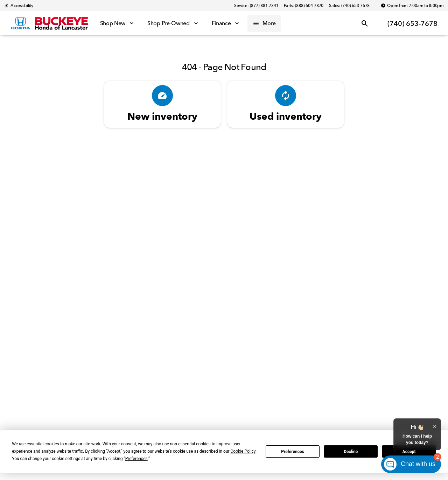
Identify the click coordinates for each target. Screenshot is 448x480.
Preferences (293, 452)
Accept (409, 452)
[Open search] (365, 23)
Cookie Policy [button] (243, 451)
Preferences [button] (136, 459)
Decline (351, 452)
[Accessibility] (19, 6)
